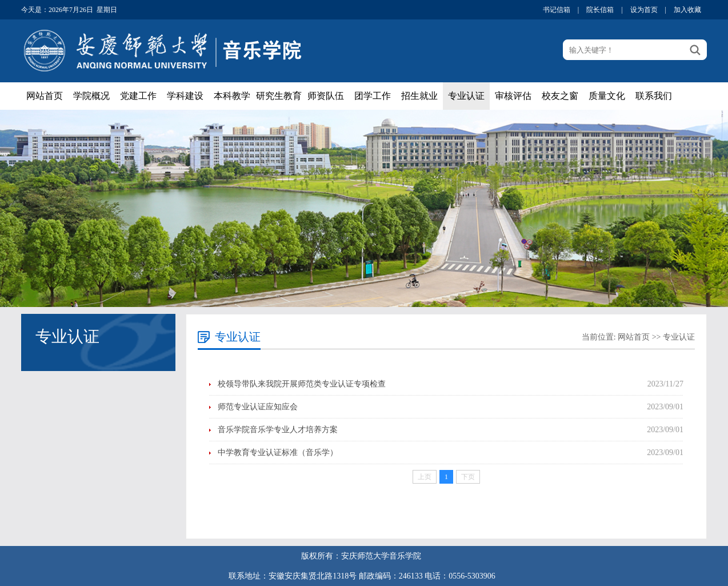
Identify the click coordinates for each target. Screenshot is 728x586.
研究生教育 (279, 96)
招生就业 (419, 96)
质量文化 (607, 96)
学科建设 (185, 96)
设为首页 (644, 10)
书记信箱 (557, 10)
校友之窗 (560, 96)
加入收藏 (687, 10)
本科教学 (232, 96)
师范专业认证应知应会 (258, 407)
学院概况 (91, 96)
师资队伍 (326, 96)
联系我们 (654, 96)
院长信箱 (600, 10)
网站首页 (45, 96)
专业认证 (466, 96)
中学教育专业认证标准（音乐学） (278, 453)
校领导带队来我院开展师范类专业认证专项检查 (302, 384)
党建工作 (138, 96)
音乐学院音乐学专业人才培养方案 (278, 430)
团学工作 (373, 96)
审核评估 (513, 96)
